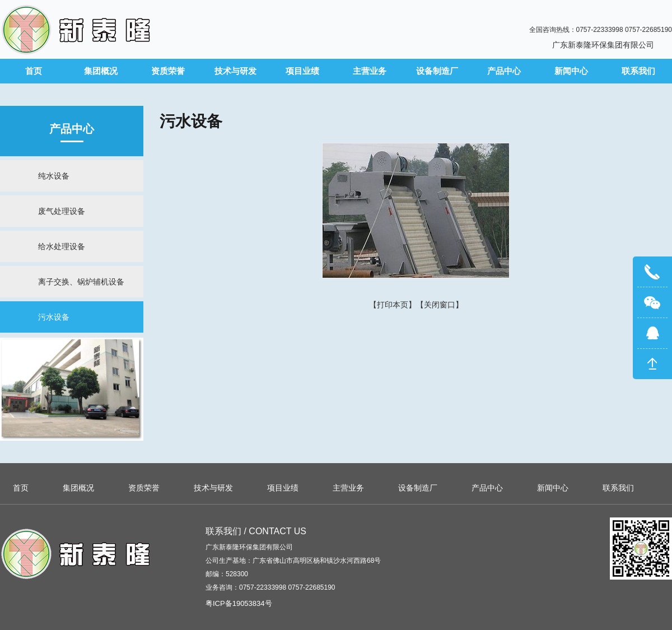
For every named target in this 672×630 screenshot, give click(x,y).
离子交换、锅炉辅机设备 (81, 282)
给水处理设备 (62, 246)
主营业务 (370, 71)
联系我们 (638, 71)
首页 (34, 71)
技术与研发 (235, 71)
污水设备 (54, 317)
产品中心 (504, 71)
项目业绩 (302, 71)
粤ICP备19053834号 (239, 603)
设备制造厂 (437, 71)
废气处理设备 (62, 211)
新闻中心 (571, 71)
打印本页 (393, 305)
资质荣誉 (168, 71)
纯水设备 (54, 176)
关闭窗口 (440, 305)
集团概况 (101, 71)
